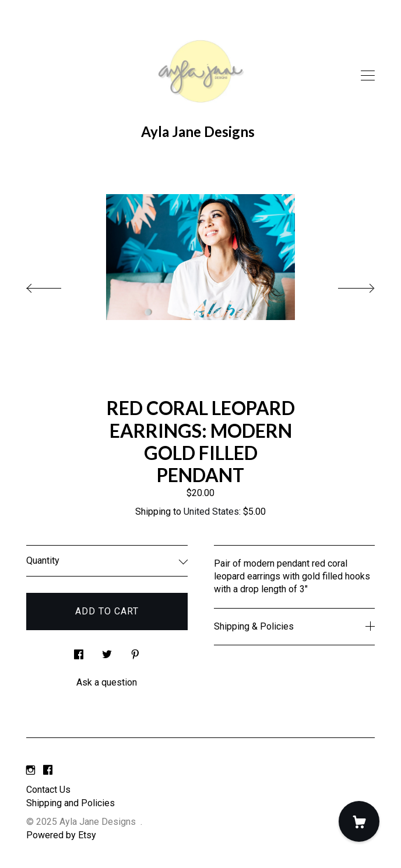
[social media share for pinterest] (135, 651)
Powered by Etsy (61, 835)
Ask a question (107, 682)
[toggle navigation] (368, 76)
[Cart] (359, 821)
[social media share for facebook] (79, 651)
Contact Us (48, 790)
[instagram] (31, 770)
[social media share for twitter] (107, 651)
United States (211, 512)
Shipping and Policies (71, 803)
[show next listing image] (346, 285)
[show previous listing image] (55, 285)
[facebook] (48, 770)
